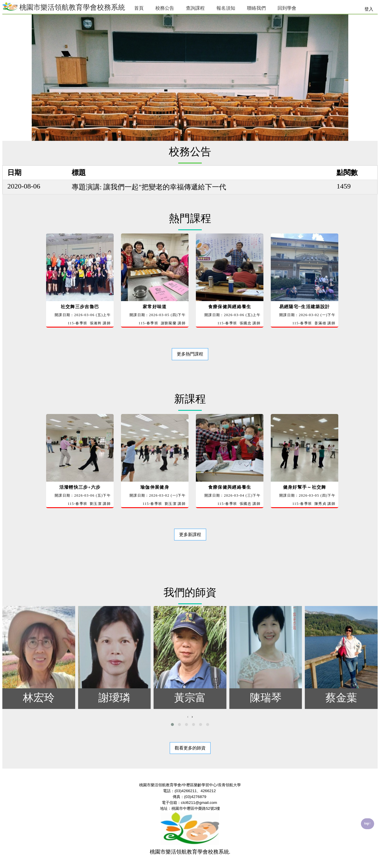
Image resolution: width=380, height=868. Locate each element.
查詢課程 (195, 8)
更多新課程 (190, 535)
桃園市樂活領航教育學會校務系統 (64, 7)
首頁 (139, 8)
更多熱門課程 (190, 354)
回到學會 (287, 8)
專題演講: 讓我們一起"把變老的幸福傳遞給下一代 (149, 187)
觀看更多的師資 (190, 748)
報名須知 (226, 8)
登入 (369, 9)
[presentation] (188, 717)
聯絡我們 (256, 8)
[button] (172, 725)
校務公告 (165, 8)
